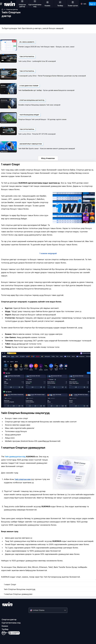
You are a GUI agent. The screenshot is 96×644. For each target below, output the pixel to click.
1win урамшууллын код (15, 457)
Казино (5, 626)
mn (85, 4)
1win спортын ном (23, 479)
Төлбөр (5, 629)
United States (39, 610)
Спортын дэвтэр (9, 619)
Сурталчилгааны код (11, 623)
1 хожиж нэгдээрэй (48, 253)
